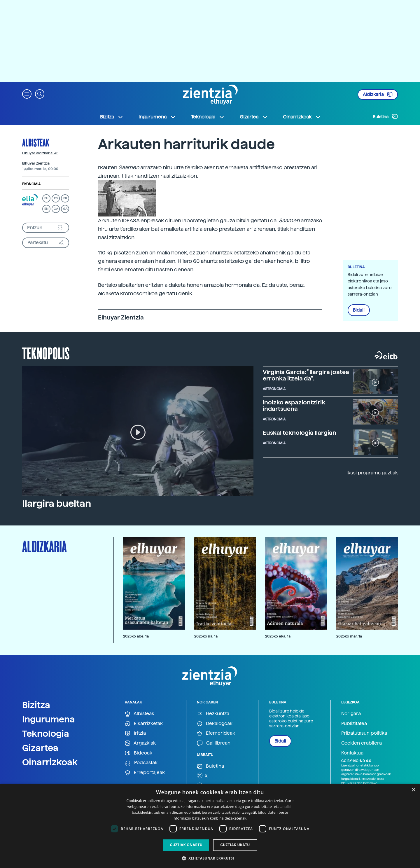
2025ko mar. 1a (349, 636)
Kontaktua (352, 753)
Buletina (385, 116)
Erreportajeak (145, 773)
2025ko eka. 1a (278, 636)
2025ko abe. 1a (136, 636)
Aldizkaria (378, 95)
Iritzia (135, 733)
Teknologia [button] (208, 117)
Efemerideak (216, 733)
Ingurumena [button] (157, 117)
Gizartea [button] (254, 117)
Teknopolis (46, 353)
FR (65, 198)
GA (65, 209)
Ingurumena (49, 719)
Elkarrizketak (144, 724)
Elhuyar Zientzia (36, 163)
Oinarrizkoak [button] (302, 117)
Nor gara (351, 714)
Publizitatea (354, 723)
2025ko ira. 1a (206, 636)
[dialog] (210, 826)
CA (56, 209)
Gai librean (214, 743)
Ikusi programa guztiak (372, 473)
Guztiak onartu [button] (186, 845)
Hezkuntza (213, 714)
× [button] (413, 790)
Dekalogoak (215, 724)
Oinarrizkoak (50, 762)
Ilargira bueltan (57, 504)
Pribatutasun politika (364, 733)
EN (46, 209)
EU (46, 198)
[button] (27, 94)
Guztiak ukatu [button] (235, 845)
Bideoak (139, 753)
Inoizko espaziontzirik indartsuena (294, 406)
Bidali (359, 310)
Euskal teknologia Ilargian (300, 433)
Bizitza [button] (112, 117)
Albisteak (36, 142)
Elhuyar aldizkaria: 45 (40, 153)
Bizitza (36, 705)
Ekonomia (31, 184)
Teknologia (46, 733)
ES (56, 198)
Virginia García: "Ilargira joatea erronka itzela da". (306, 375)
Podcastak (141, 763)
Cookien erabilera (362, 743)
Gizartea (40, 748)
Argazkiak (140, 743)
